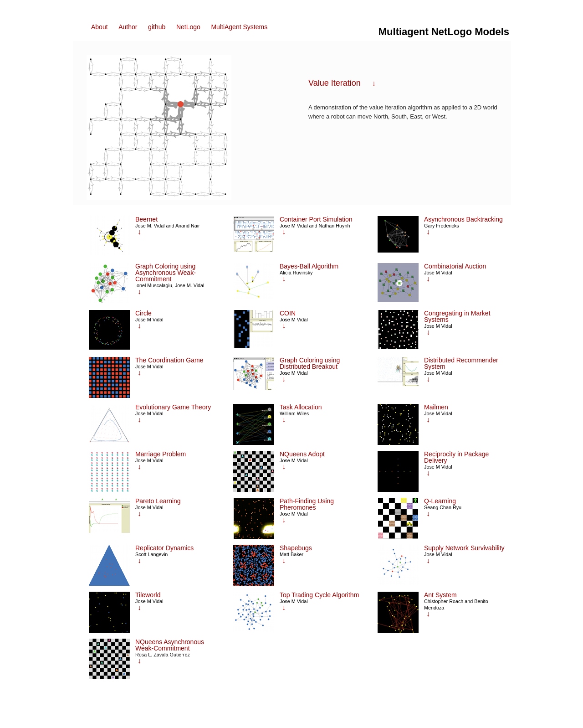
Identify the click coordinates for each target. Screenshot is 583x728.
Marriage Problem (161, 454)
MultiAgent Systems (239, 27)
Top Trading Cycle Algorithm (319, 595)
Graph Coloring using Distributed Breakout (310, 363)
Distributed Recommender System (461, 363)
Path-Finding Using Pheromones (307, 504)
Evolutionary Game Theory (173, 407)
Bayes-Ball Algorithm (309, 266)
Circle (143, 313)
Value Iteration (335, 83)
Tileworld (148, 595)
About (100, 27)
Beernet (146, 219)
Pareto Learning (158, 501)
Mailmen (436, 407)
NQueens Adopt (302, 454)
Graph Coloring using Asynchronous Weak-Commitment (166, 273)
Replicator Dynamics (164, 548)
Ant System (440, 595)
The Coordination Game (169, 360)
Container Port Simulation (316, 219)
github (157, 27)
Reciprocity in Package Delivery (456, 457)
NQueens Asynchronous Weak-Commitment (170, 645)
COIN (288, 313)
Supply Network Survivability (464, 548)
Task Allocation (301, 407)
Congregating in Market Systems (457, 316)
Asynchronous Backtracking (463, 219)
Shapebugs (296, 548)
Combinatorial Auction (455, 266)
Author (128, 27)
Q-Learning (440, 501)
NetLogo (188, 27)
